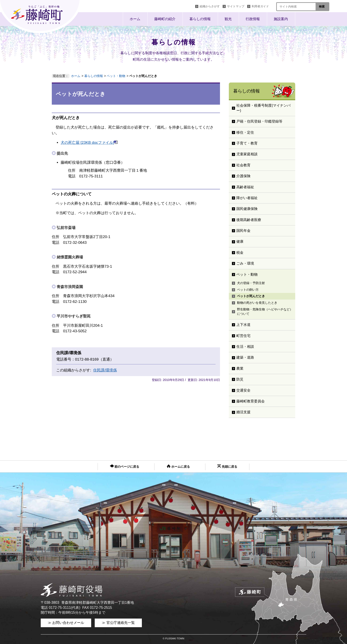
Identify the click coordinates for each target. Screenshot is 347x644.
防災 (240, 379)
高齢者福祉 (245, 187)
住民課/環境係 (105, 370)
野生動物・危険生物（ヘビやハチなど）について (265, 311)
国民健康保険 (247, 209)
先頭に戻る (227, 466)
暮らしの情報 (200, 19)
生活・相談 (245, 347)
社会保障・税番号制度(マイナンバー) (263, 108)
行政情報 (253, 19)
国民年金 (243, 231)
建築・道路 (245, 357)
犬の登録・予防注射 (251, 283)
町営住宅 (243, 336)
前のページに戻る (124, 466)
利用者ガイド (260, 6)
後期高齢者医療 (249, 220)
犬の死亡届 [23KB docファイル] (89, 143)
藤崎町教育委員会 (251, 401)
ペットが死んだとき (251, 296)
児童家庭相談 (247, 154)
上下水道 (243, 325)
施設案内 (281, 19)
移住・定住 (245, 132)
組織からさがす (210, 6)
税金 (240, 253)
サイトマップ (236, 6)
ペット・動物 (116, 76)
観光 (228, 19)
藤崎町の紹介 (165, 19)
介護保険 (243, 176)
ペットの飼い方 (248, 290)
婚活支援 (243, 412)
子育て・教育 (247, 143)
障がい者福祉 (247, 198)
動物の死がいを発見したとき (257, 303)
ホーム (135, 19)
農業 (240, 368)
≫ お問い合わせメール (66, 623)
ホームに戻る (178, 466)
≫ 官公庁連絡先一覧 (118, 623)
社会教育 (243, 165)
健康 (240, 241)
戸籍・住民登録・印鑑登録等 (259, 121)
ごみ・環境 (245, 263)
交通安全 (243, 390)
